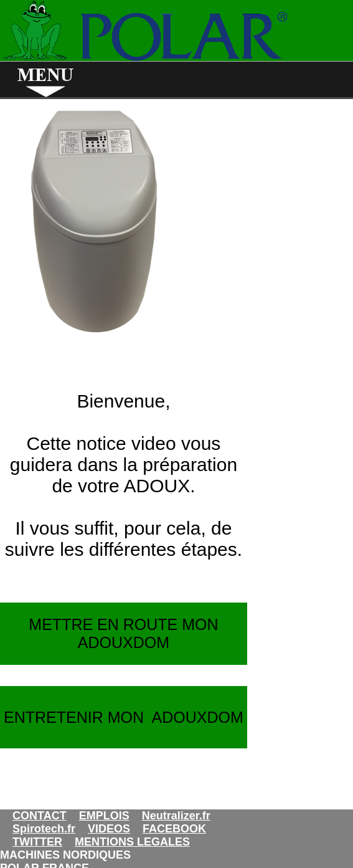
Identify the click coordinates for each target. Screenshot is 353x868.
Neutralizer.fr (176, 816)
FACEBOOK (174, 829)
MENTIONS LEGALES (132, 842)
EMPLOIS (104, 816)
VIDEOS (109, 829)
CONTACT (40, 816)
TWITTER (37, 842)
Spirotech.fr (44, 829)
